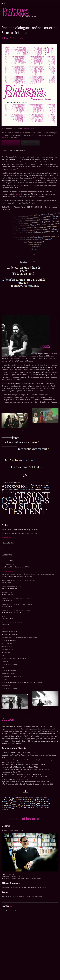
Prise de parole (29, 129)
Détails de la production (30, 143)
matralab (5, 138)
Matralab (19, 194)
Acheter (11, 143)
